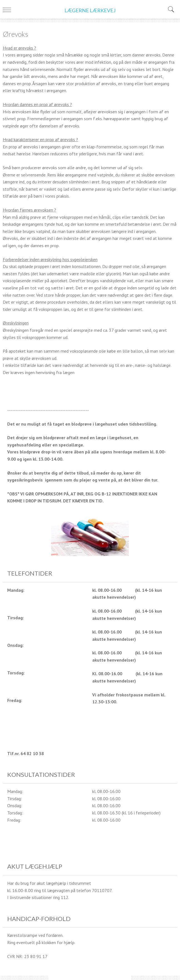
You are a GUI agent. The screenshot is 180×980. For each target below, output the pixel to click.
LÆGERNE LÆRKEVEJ (90, 10)
